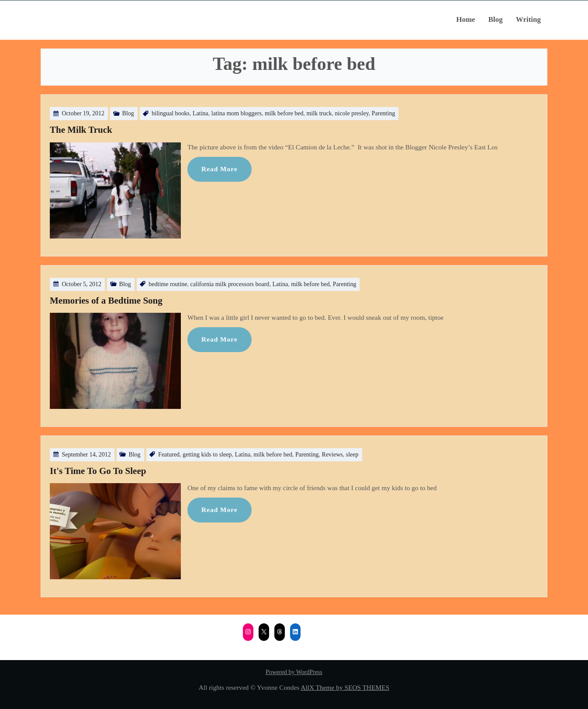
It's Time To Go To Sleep (98, 471)
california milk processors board (230, 284)
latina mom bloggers (237, 113)
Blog (496, 19)
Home (465, 19)
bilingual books (171, 113)
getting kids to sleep (207, 455)
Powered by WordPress (294, 672)
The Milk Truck (81, 130)
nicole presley (352, 113)
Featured (169, 455)
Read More (220, 169)
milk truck (319, 113)
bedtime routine (168, 284)
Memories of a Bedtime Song (106, 301)
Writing (528, 19)
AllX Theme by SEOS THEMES (345, 687)
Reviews (332, 455)
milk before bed (284, 113)
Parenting (384, 113)
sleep (352, 455)
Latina (201, 113)
